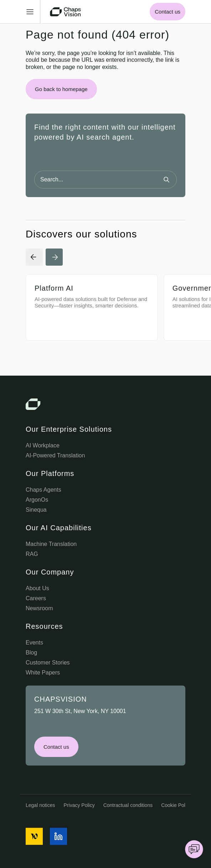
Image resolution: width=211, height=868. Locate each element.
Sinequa (36, 510)
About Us (37, 588)
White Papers (43, 673)
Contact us (168, 12)
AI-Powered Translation (55, 455)
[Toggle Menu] (33, 12)
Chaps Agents (43, 490)
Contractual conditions (128, 805)
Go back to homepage (61, 89)
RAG (32, 554)
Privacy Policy (79, 805)
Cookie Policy (176, 805)
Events (34, 643)
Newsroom (39, 608)
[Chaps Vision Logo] (105, 404)
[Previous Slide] (34, 257)
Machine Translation (51, 544)
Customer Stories (48, 663)
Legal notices (40, 805)
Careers (36, 598)
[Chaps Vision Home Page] (66, 12)
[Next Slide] (54, 257)
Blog (31, 653)
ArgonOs (37, 500)
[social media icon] (34, 836)
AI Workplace (43, 445)
